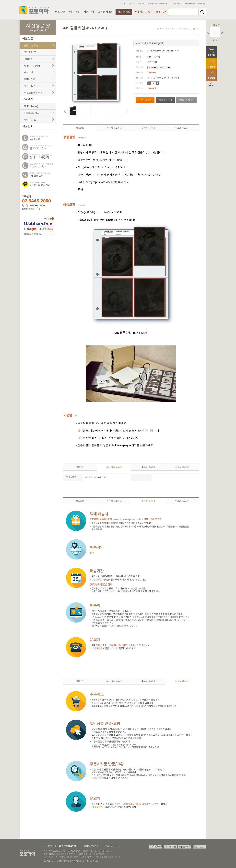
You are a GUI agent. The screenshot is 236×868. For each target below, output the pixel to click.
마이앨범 (142, 4)
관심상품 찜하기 (187, 100)
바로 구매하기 (165, 100)
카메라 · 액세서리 (32, 66)
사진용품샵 (124, 12)
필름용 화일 (194, 29)
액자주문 (74, 12)
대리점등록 (160, 12)
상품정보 (80, 128)
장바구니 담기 (145, 100)
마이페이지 (152, 4)
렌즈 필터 (28, 72)
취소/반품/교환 (182, 128)
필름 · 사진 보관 (31, 45)
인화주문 (60, 12)
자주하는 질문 (189, 4)
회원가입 (132, 4)
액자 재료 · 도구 (31, 86)
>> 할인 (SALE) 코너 (33, 93)
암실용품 (28, 59)
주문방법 (201, 4)
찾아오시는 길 (113, 846)
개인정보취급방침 (68, 846)
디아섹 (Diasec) (31, 106)
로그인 (123, 4)
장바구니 (177, 4)
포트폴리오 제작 (31, 113)
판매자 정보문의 (114, 128)
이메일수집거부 (91, 846)
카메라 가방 (29, 79)
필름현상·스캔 (106, 12)
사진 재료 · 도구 (31, 52)
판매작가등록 (142, 12)
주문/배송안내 (148, 128)
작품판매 (89, 12)
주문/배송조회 (165, 4)
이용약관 (47, 846)
